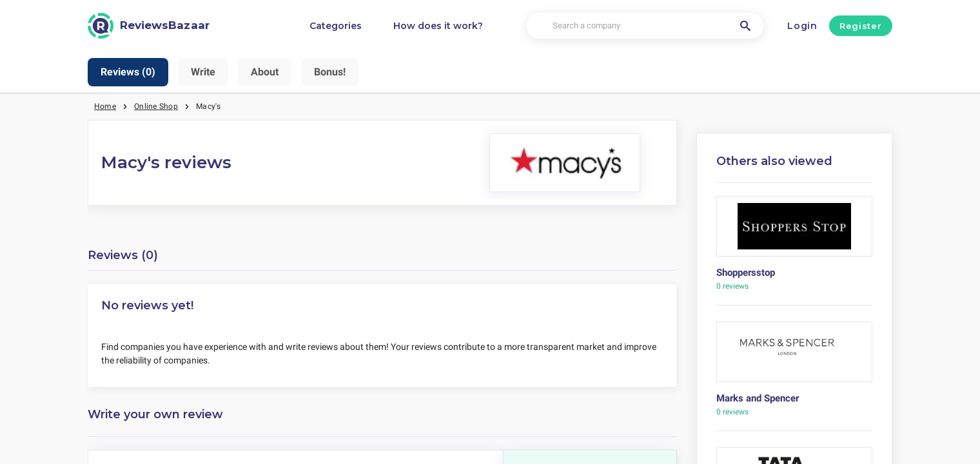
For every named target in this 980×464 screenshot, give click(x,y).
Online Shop (156, 106)
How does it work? (438, 26)
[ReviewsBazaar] (149, 26)
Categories (336, 26)
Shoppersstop (746, 273)
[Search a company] (645, 26)
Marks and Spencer (758, 398)
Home (105, 106)
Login (802, 26)
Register (860, 26)
